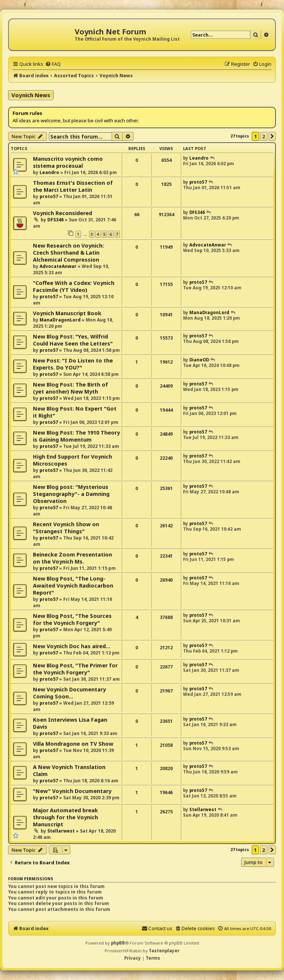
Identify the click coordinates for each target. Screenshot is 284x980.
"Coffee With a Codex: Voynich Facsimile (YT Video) (74, 286)
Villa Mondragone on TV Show (73, 744)
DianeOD (199, 360)
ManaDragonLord (60, 320)
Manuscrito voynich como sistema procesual (68, 162)
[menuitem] (53, 64)
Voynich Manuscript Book (67, 313)
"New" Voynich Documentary (72, 791)
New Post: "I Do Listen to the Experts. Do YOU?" (73, 364)
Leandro (49, 172)
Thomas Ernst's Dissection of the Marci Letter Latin (73, 186)
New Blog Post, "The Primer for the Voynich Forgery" (75, 669)
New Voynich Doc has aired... (72, 646)
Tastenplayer (164, 951)
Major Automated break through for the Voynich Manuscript (65, 817)
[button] (272, 136)
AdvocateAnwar (58, 266)
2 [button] (264, 136)
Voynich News (31, 95)
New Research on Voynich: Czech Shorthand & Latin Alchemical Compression (68, 253)
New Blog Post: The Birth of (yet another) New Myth (70, 388)
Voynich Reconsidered (62, 213)
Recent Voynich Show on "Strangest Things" (66, 528)
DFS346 (55, 220)
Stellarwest (61, 831)
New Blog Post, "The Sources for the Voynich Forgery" (72, 619)
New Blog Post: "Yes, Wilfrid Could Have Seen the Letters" (73, 340)
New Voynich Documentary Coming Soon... (69, 693)
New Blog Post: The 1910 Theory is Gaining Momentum (76, 436)
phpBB (118, 943)
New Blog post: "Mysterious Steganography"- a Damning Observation (71, 494)
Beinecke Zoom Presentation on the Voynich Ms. (72, 558)
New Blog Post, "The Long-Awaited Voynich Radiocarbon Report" (73, 586)
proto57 (49, 196)
